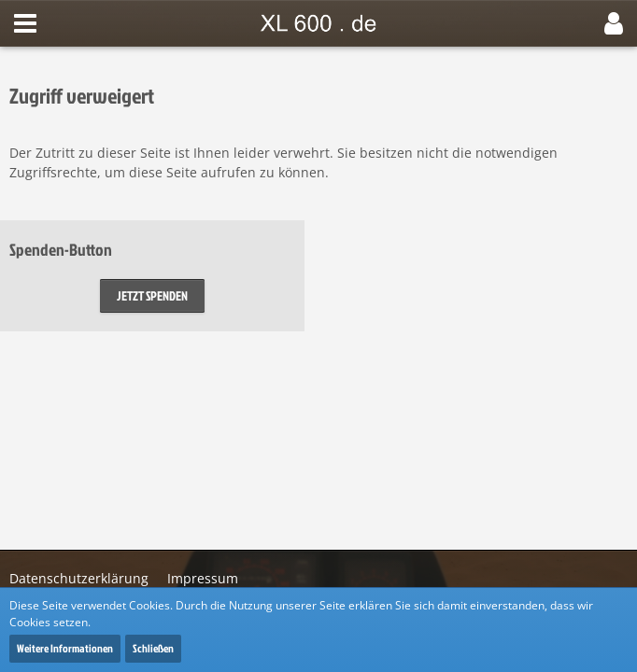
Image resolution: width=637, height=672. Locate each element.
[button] (25, 23)
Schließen (153, 648)
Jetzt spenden (152, 295)
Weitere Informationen (65, 648)
